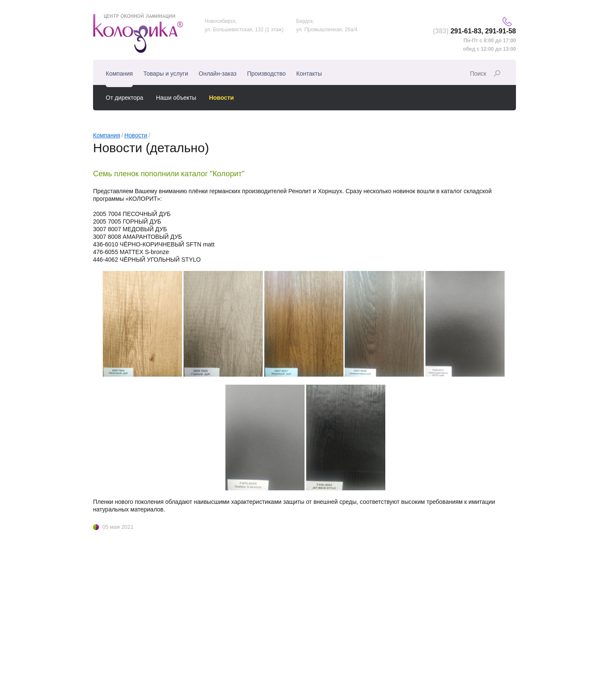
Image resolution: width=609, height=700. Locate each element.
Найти (497, 74)
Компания (107, 135)
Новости (136, 135)
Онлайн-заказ (218, 74)
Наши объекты (176, 98)
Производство (266, 74)
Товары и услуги (166, 74)
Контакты (309, 74)
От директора (125, 98)
